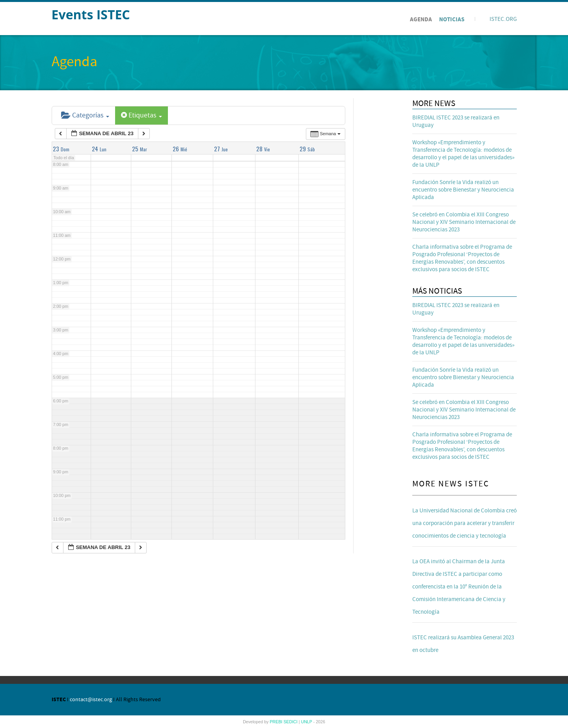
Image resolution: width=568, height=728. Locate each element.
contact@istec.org (91, 700)
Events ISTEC (91, 14)
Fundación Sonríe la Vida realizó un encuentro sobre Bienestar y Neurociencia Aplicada (463, 190)
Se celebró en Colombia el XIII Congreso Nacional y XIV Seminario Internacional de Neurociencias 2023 (464, 222)
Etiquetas (142, 115)
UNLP (307, 722)
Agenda (421, 20)
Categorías (85, 115)
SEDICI (291, 722)
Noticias (452, 20)
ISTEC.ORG (503, 19)
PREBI (277, 722)
